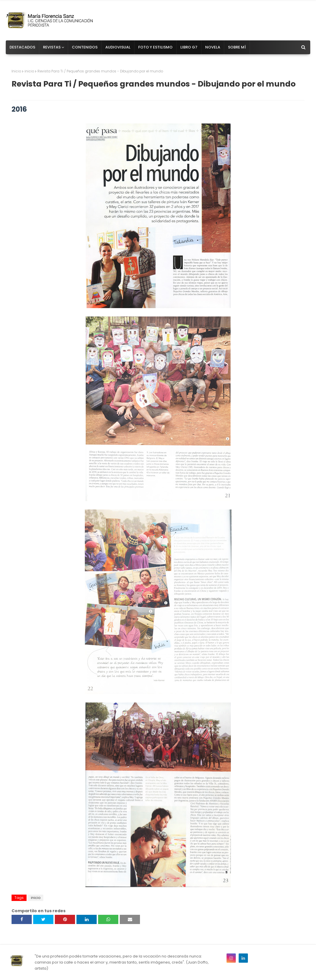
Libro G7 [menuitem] (189, 47)
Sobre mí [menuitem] (237, 47)
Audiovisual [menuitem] (118, 47)
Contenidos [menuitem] (85, 47)
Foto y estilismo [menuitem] (155, 47)
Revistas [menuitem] (52, 47)
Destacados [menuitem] (22, 47)
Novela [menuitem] (213, 47)
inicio (29, 71)
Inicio (16, 71)
